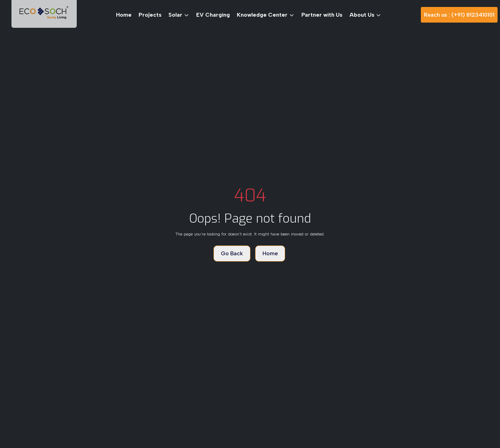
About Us (365, 15)
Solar (179, 15)
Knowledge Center (266, 15)
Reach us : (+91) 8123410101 (459, 15)
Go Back (232, 253)
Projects (150, 15)
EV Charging (213, 15)
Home (124, 15)
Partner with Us (322, 15)
